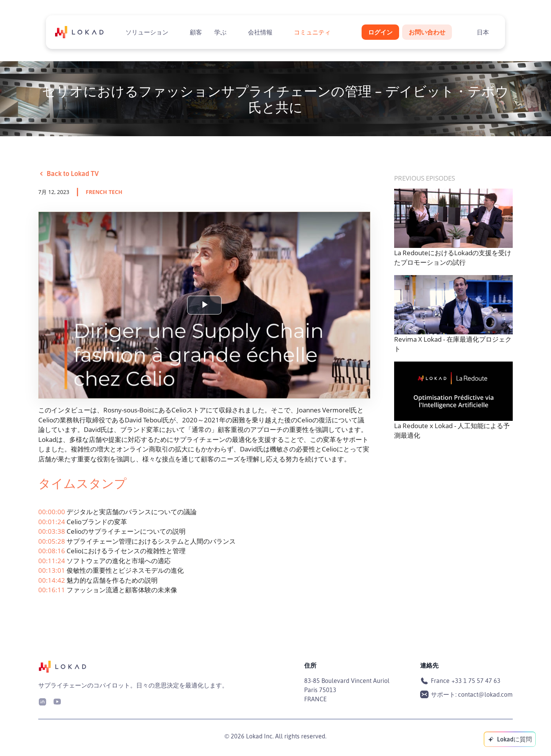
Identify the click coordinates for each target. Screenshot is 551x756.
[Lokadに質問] (510, 739)
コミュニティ (312, 32)
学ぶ (220, 32)
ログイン (380, 32)
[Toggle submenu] (174, 32)
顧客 (196, 32)
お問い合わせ (427, 32)
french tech (104, 192)
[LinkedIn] (42, 701)
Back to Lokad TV (68, 173)
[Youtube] (57, 701)
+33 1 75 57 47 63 (476, 681)
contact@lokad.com (485, 694)
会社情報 (260, 32)
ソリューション (147, 32)
